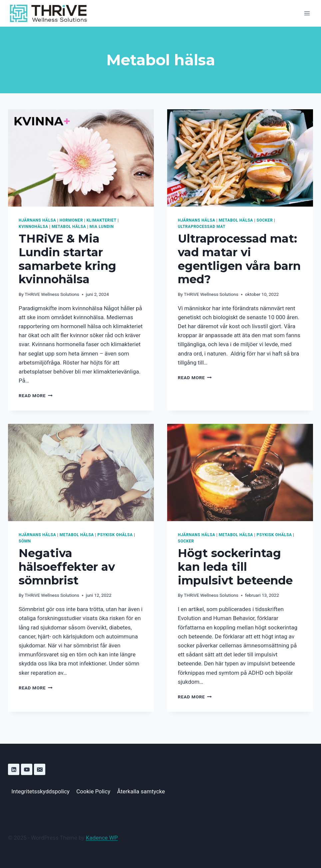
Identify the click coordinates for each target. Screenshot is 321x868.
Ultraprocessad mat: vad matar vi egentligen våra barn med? (239, 259)
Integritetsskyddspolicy (40, 791)
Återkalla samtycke (141, 791)
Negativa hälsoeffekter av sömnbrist (67, 567)
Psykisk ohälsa (115, 535)
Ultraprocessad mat (202, 227)
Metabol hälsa (69, 227)
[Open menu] (307, 13)
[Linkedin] (14, 769)
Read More (36, 396)
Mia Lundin (102, 227)
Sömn (25, 541)
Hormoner (71, 220)
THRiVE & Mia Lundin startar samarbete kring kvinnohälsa (67, 259)
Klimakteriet (102, 220)
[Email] (40, 769)
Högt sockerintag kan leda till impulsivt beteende (235, 567)
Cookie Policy (93, 791)
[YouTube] (27, 769)
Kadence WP (102, 838)
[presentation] (81, 158)
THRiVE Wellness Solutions (52, 294)
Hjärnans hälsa (37, 220)
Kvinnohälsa (33, 227)
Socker (265, 220)
